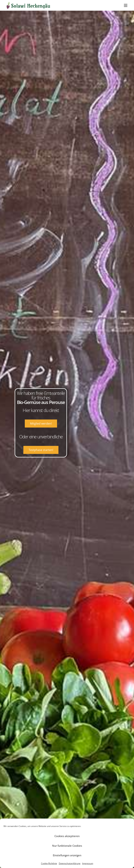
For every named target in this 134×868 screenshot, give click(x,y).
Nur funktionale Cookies (67, 846)
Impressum (88, 863)
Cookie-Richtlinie (49, 863)
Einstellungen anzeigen (67, 855)
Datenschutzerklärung (70, 863)
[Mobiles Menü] (126, 5)
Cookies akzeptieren (67, 836)
